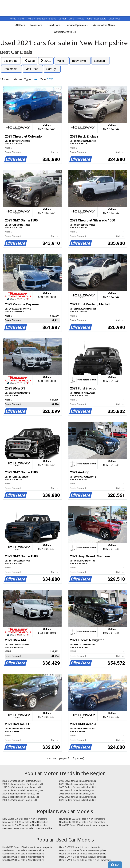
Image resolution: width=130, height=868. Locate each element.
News (21, 19)
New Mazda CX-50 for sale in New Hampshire (82, 819)
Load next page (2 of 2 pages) (65, 758)
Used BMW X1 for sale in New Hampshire (23, 857)
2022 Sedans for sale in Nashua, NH (77, 800)
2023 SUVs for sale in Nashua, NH (76, 794)
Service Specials (77, 25)
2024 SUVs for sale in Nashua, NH (76, 790)
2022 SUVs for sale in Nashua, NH (20, 800)
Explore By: (11, 61)
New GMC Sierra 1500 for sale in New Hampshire (84, 825)
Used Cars (54, 25)
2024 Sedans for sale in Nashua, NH (21, 794)
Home (13, 19)
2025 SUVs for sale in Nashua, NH (76, 784)
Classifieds (114, 19)
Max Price (33, 69)
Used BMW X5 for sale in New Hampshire (23, 850)
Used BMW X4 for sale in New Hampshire (23, 860)
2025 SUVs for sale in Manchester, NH (22, 787)
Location (100, 61)
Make (61, 61)
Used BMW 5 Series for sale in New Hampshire (83, 854)
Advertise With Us (65, 32)
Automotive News (104, 25)
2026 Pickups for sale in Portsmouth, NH (23, 784)
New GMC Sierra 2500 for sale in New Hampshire (27, 828)
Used (30, 61)
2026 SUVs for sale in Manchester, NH (78, 781)
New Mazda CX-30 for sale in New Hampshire (25, 822)
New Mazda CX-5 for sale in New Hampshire (25, 819)
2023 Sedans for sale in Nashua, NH (21, 797)
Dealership (11, 69)
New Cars (36, 25)
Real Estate (101, 19)
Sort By (52, 69)
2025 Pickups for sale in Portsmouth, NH (23, 790)
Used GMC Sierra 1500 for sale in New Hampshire (28, 847)
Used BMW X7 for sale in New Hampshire (23, 854)
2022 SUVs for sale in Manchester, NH (78, 797)
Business (42, 19)
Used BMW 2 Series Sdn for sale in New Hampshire (85, 860)
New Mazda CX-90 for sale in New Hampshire (82, 822)
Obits (72, 19)
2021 (46, 61)
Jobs (90, 19)
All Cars (20, 25)
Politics (31, 19)
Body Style (80, 61)
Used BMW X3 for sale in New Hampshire (80, 847)
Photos (81, 19)
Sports (53, 19)
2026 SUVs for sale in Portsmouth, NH (22, 781)
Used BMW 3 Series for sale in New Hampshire (83, 850)
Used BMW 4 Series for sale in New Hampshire (83, 857)
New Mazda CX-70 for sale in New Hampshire (25, 825)
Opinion (63, 19)
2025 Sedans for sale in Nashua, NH (77, 787)
